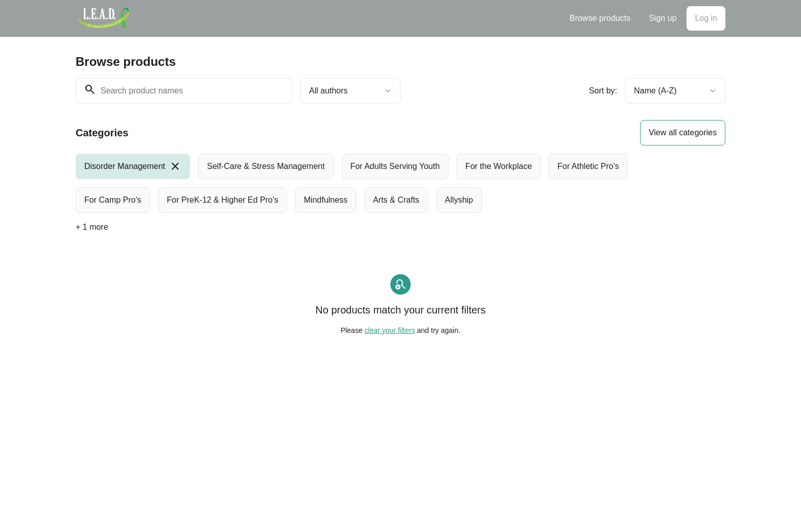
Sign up (663, 18)
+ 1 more (92, 227)
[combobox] (350, 91)
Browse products (600, 18)
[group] (359, 183)
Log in (706, 18)
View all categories (683, 132)
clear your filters (390, 330)
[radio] (133, 166)
